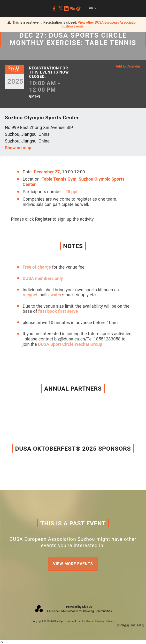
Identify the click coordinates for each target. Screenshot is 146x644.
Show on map (18, 148)
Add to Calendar (128, 66)
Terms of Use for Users (79, 621)
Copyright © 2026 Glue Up (47, 621)
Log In (92, 8)
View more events (73, 564)
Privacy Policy (104, 621)
